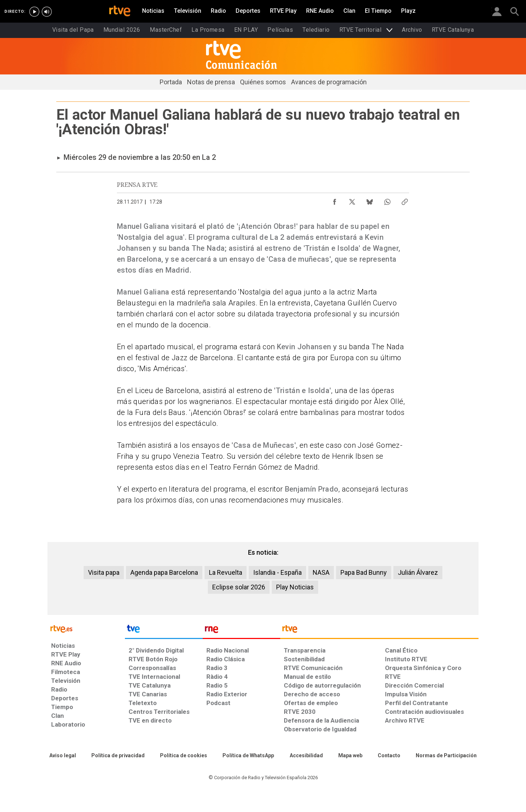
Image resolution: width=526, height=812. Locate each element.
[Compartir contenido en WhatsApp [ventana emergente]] (387, 200)
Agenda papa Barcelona (164, 572)
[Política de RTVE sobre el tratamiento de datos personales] (118, 756)
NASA (321, 572)
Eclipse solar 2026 (239, 587)
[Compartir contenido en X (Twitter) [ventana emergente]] (352, 200)
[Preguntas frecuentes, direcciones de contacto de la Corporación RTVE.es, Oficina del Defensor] (389, 756)
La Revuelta (226, 572)
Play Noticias (295, 587)
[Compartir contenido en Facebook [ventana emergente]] (335, 200)
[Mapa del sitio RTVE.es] (350, 756)
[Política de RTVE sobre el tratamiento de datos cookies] (184, 756)
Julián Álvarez (418, 572)
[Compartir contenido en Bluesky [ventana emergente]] (370, 200)
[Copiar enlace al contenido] (405, 200)
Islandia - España (277, 572)
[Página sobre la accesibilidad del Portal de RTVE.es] (306, 756)
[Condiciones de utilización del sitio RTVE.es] (63, 756)
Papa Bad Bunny (364, 572)
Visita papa (104, 572)
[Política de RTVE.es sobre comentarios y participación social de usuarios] (446, 756)
